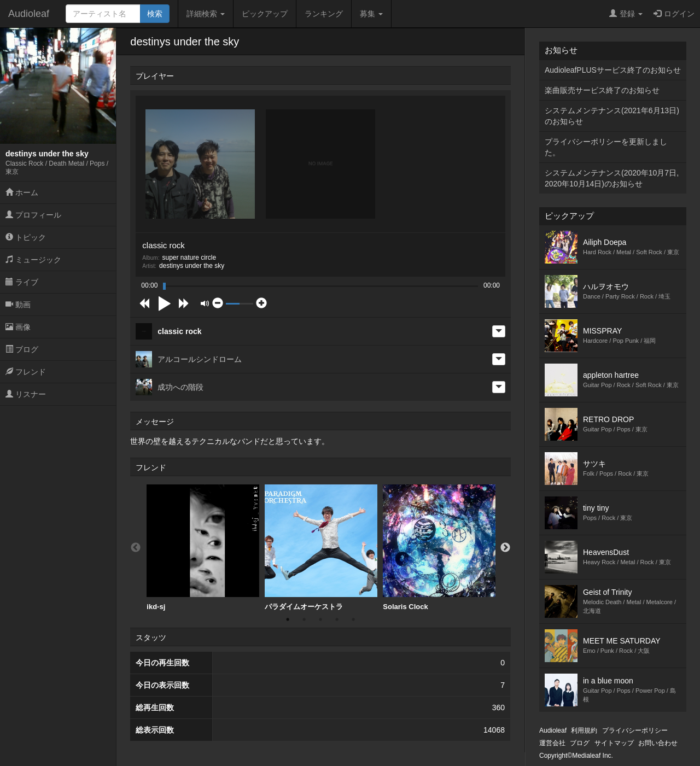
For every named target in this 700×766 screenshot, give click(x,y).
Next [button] (505, 548)
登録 (626, 14)
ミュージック (33, 260)
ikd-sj (203, 548)
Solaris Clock (439, 548)
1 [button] (288, 619)
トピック (26, 237)
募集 (371, 14)
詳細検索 (206, 14)
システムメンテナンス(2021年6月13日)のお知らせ (612, 116)
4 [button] (337, 619)
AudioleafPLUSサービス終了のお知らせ (613, 70)
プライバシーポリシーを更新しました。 (606, 147)
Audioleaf (29, 14)
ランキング (324, 14)
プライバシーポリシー (635, 730)
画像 (18, 327)
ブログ (22, 349)
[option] (203, 548)
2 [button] (304, 619)
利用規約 (584, 730)
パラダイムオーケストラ (321, 548)
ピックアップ (265, 14)
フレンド (26, 372)
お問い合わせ (658, 743)
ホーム (22, 192)
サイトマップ (614, 743)
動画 (18, 305)
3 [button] (320, 619)
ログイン (674, 14)
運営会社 (552, 743)
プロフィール (33, 215)
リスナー (26, 394)
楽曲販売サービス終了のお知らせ (602, 90)
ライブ (22, 282)
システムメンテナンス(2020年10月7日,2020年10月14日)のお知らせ (612, 178)
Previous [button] (136, 548)
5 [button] (353, 619)
